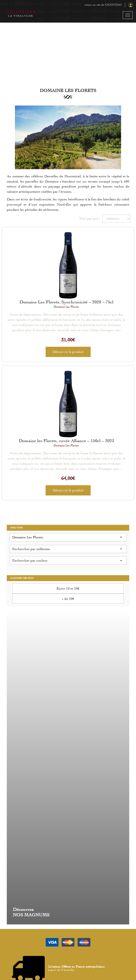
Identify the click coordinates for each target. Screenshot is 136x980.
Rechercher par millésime (67, 549)
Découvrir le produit (68, 352)
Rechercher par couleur (67, 560)
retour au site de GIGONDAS (103, 5)
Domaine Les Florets (66, 307)
